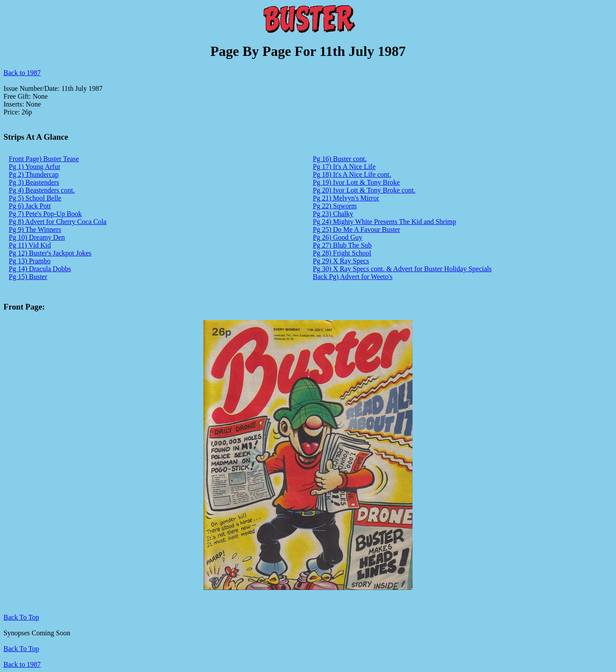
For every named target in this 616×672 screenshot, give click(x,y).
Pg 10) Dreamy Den (37, 237)
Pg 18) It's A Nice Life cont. (352, 174)
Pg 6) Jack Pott (30, 206)
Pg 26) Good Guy (338, 237)
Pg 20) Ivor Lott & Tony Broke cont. (364, 190)
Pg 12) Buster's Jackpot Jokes (50, 253)
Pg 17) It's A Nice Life (344, 167)
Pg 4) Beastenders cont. (42, 190)
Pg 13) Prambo (30, 261)
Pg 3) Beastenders (34, 182)
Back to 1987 (22, 73)
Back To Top (21, 649)
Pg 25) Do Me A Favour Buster (357, 229)
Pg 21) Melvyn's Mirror (346, 198)
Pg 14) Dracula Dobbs (40, 269)
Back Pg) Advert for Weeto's (353, 277)
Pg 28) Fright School (342, 253)
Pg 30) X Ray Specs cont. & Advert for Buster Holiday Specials (403, 269)
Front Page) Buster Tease (44, 159)
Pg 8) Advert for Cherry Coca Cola (58, 222)
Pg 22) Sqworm (335, 206)
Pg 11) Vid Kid (30, 245)
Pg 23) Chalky (333, 214)
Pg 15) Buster (28, 277)
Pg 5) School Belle (35, 198)
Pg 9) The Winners (35, 229)
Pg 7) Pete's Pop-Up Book (45, 214)
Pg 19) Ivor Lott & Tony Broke (356, 182)
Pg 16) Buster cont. (340, 159)
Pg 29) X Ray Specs (341, 261)
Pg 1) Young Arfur (34, 167)
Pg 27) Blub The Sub (342, 245)
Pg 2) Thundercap (34, 174)
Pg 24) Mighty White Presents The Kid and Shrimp (385, 222)
